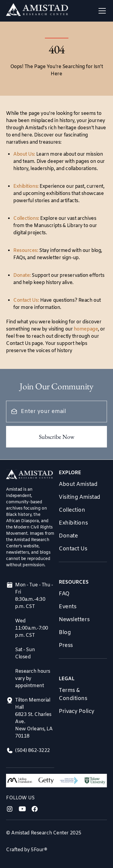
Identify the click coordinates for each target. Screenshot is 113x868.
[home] (37, 11)
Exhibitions (73, 523)
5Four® (39, 850)
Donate (68, 536)
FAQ (64, 594)
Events (67, 607)
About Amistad (78, 484)
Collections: (26, 218)
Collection (72, 510)
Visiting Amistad (80, 497)
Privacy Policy (77, 711)
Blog (65, 633)
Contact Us (73, 549)
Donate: (22, 275)
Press (66, 645)
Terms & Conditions (73, 694)
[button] (101, 11)
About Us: (24, 154)
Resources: (26, 251)
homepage (86, 329)
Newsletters (74, 620)
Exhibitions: (26, 186)
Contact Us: (26, 300)
